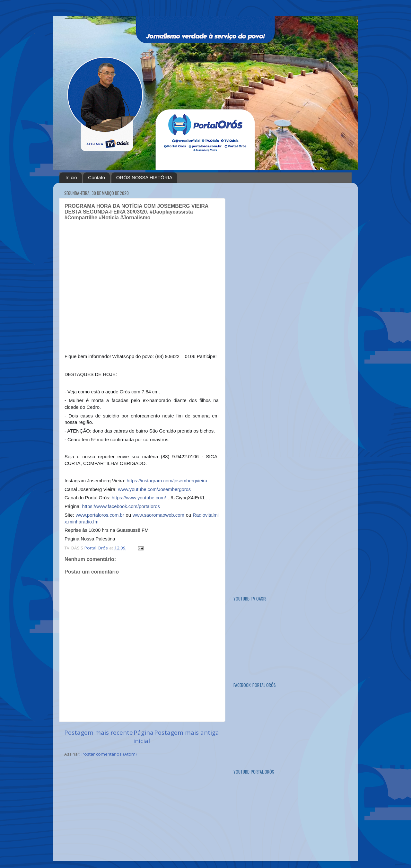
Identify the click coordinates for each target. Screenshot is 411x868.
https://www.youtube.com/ (139, 498)
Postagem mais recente (99, 732)
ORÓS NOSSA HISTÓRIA (144, 177)
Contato (96, 177)
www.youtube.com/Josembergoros (154, 489)
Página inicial (143, 737)
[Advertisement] (282, 284)
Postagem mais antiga (187, 732)
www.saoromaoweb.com (158, 515)
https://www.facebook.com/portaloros (121, 506)
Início (71, 177)
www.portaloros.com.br (100, 515)
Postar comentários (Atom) (109, 754)
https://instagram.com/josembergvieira (167, 481)
